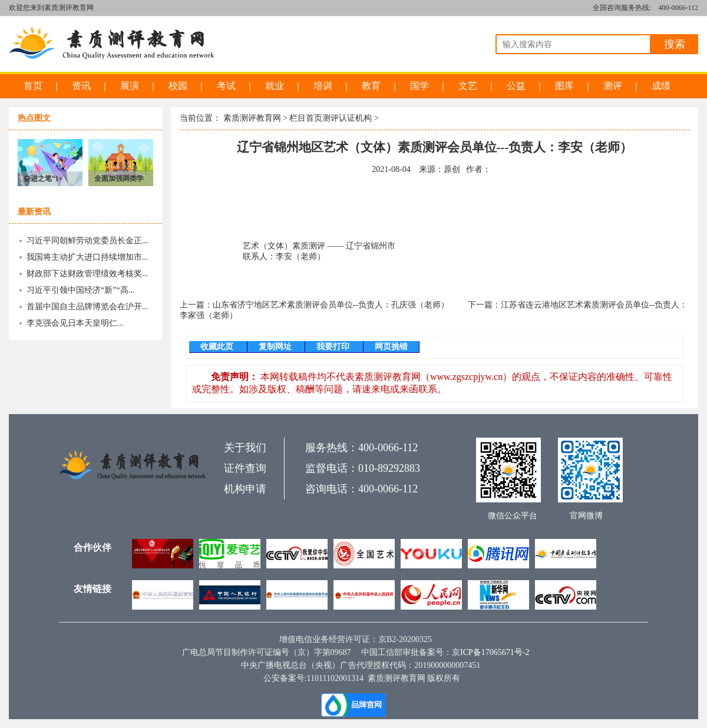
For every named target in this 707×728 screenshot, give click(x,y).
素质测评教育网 (252, 118)
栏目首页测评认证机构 (331, 118)
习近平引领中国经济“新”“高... (80, 290)
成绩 (661, 86)
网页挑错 (391, 347)
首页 (33, 86)
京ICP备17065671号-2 (490, 652)
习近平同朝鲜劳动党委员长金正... (87, 241)
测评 (613, 86)
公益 (516, 86)
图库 (564, 86)
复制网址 (276, 347)
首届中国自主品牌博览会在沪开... (87, 307)
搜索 (675, 44)
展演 (130, 86)
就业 (275, 86)
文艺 (468, 86)
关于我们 (245, 448)
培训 (323, 86)
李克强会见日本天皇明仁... (75, 323)
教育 (371, 86)
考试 (226, 86)
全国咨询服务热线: (622, 8)
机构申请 (245, 489)
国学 (419, 86)
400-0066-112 (678, 8)
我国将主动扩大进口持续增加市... (87, 257)
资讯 (81, 86)
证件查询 (245, 468)
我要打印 (334, 347)
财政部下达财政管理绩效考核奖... (87, 274)
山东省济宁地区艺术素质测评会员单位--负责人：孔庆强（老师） (331, 305)
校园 (178, 86)
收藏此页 (218, 347)
